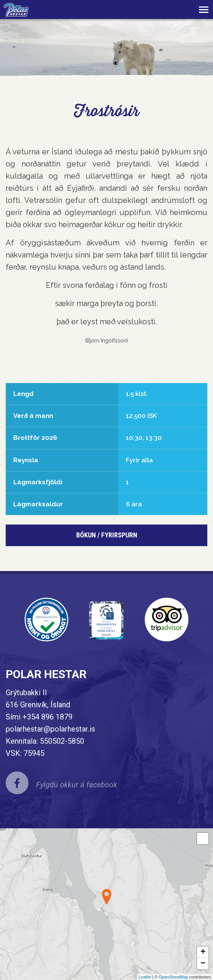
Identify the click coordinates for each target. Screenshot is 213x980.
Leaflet (145, 977)
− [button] (203, 964)
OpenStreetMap (174, 977)
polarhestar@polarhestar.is (50, 729)
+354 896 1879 (47, 717)
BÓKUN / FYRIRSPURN (107, 535)
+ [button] (203, 952)
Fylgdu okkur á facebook (77, 785)
